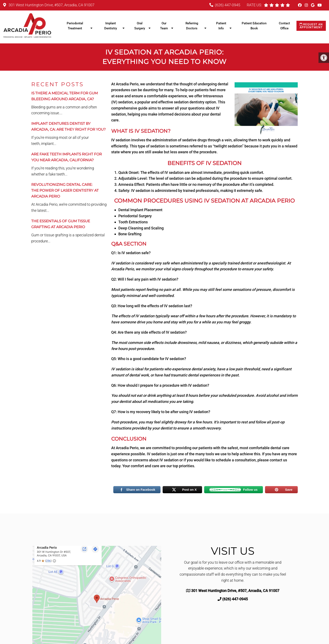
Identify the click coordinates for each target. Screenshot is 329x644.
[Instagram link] (307, 5)
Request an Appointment (311, 26)
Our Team (164, 26)
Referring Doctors (192, 26)
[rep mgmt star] (288, 5)
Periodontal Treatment (75, 26)
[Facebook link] (300, 5)
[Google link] (313, 5)
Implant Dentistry (111, 26)
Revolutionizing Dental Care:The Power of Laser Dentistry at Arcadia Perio (65, 190)
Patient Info (221, 26)
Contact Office (284, 26)
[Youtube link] (320, 5)
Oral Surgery (140, 26)
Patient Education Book (254, 26)
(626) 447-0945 (228, 5)
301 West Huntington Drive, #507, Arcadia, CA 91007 (51, 5)
